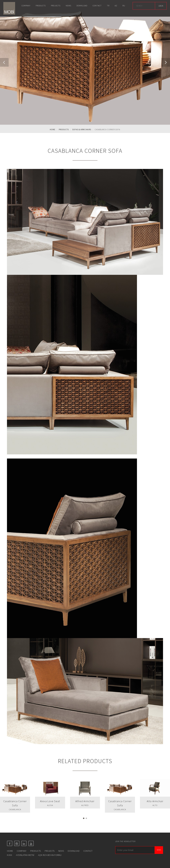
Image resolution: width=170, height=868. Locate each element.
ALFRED (85, 805)
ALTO (155, 805)
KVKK (10, 855)
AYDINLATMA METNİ (25, 855)
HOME (10, 851)
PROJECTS (50, 851)
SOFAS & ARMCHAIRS (82, 130)
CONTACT (88, 851)
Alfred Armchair (85, 801)
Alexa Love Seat (50, 801)
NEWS (61, 851)
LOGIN (161, 6)
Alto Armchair (155, 801)
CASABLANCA (15, 809)
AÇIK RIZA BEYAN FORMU (50, 855)
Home (53, 130)
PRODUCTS (36, 851)
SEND (159, 850)
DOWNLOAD (74, 851)
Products (64, 130)
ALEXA (50, 805)
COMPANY (22, 851)
